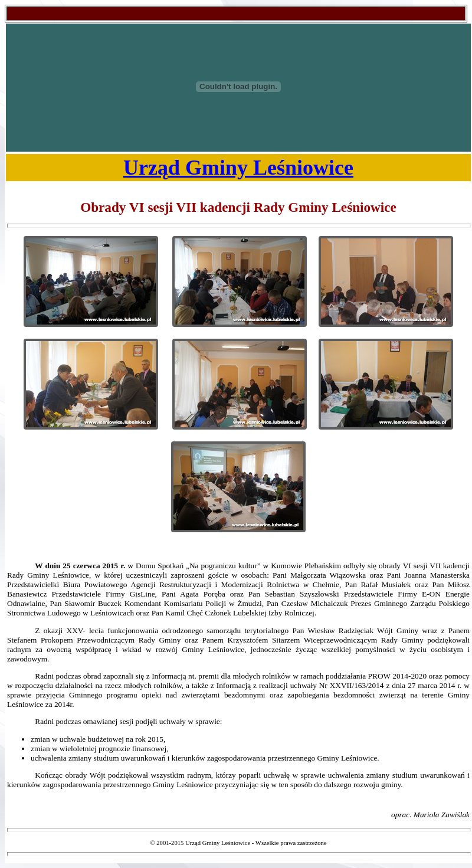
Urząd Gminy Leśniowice (238, 168)
